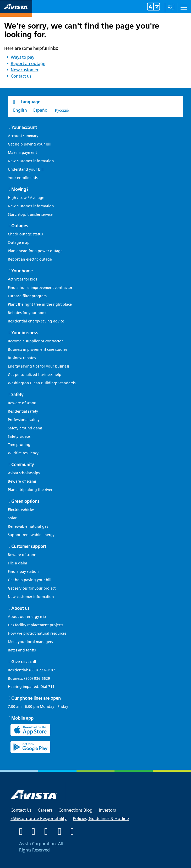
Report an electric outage (30, 259)
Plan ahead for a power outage (35, 251)
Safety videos (19, 437)
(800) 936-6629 (37, 679)
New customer (25, 70)
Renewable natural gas (28, 527)
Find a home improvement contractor (40, 288)
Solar (12, 518)
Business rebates (22, 358)
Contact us (21, 76)
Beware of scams (22, 403)
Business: (32, 679)
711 (51, 687)
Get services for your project (32, 588)
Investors (107, 810)
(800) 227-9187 (42, 670)
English (20, 110)
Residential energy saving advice (36, 321)
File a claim (17, 563)
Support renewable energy (31, 535)
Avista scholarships (24, 473)
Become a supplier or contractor (35, 341)
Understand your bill (26, 169)
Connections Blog (75, 810)
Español (41, 110)
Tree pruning (19, 445)
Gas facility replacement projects (36, 625)
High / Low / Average (26, 198)
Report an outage (28, 64)
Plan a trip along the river (30, 490)
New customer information (31, 161)
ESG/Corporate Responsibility (39, 819)
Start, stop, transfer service (30, 215)
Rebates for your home (28, 313)
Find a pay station (23, 572)
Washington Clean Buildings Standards (42, 383)
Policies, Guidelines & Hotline (101, 819)
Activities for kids (22, 279)
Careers (45, 810)
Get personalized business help (35, 375)
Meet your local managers (30, 642)
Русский (62, 110)
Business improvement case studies (37, 350)
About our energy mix (27, 617)
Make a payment (22, 153)
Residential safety (23, 411)
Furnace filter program (27, 296)
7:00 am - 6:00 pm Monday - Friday (38, 707)
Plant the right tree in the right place (40, 304)
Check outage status (25, 234)
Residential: (34, 670)
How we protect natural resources (37, 634)
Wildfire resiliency (23, 453)
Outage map (19, 243)
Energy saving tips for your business (39, 366)
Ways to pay (23, 57)
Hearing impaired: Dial (34, 687)
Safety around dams (25, 428)
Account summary (23, 136)
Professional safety (24, 420)
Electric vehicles (21, 510)
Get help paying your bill (30, 144)
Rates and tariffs (22, 650)
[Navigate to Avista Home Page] (16, 12)
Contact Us (21, 810)
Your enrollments (23, 178)
